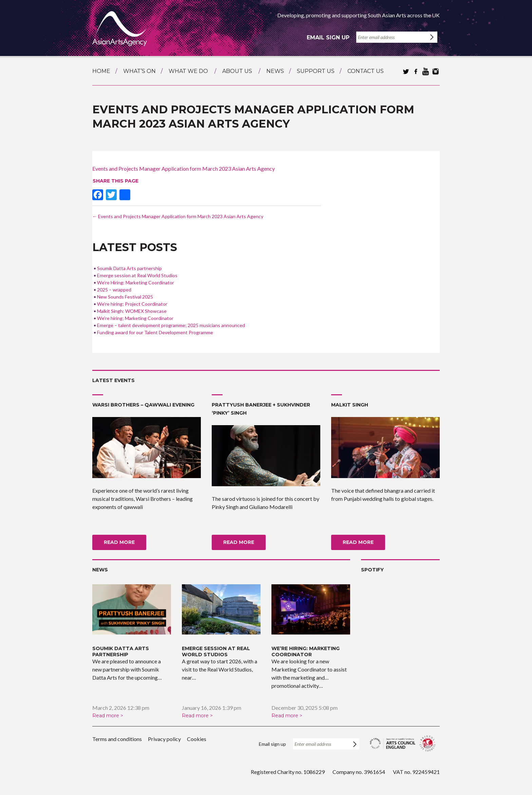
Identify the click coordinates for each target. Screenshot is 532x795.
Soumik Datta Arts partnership (129, 268)
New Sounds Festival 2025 (125, 297)
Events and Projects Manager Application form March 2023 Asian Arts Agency (184, 168)
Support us (316, 71)
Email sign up (328, 37)
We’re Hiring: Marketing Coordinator (136, 282)
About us (237, 71)
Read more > (108, 716)
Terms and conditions (117, 739)
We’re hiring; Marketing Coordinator (135, 318)
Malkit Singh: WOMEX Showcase (132, 311)
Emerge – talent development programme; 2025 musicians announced (171, 325)
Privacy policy (164, 739)
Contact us (366, 71)
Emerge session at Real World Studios (137, 275)
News (275, 71)
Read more (119, 542)
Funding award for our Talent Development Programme (155, 332)
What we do (188, 71)
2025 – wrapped (114, 290)
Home (101, 71)
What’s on (139, 71)
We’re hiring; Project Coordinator (132, 304)
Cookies (197, 739)
